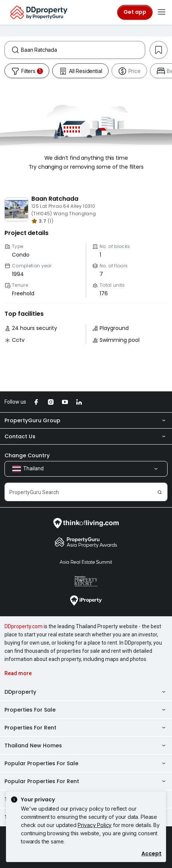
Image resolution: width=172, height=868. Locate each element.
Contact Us (86, 436)
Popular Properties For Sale (86, 763)
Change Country (27, 455)
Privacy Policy (95, 825)
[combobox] (83, 50)
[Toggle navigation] (162, 12)
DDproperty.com (24, 626)
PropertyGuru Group (86, 420)
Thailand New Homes (86, 745)
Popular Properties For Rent (86, 781)
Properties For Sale (86, 710)
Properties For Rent (86, 728)
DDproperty (86, 692)
